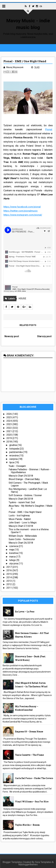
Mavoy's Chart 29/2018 (21, 476)
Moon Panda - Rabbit (20, 519)
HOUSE (22, 298)
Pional (49, 129)
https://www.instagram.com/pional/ (23, 215)
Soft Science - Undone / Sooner (25, 495)
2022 (9, 428)
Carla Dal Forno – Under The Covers (34, 778)
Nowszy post (12, 336)
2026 (9, 414)
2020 (9, 435)
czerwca (14, 546)
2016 (9, 570)
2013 (9, 581)
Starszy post (44, 336)
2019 (9, 438)
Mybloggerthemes (28, 864)
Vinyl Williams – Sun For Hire (32, 802)
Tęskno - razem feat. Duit (22, 502)
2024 (9, 421)
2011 (9, 588)
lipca (12, 462)
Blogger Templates (12, 862)
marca (13, 557)
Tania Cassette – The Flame (29, 755)
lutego (13, 560)
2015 (9, 574)
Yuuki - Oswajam (17, 466)
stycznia (14, 564)
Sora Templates (43, 862)
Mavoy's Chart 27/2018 (21, 526)
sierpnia (14, 459)
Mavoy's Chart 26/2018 (21, 543)
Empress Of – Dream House (29, 732)
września (14, 456)
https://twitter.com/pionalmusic (21, 211)
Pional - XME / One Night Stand (25, 512)
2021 (9, 431)
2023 (9, 424)
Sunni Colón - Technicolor (22, 539)
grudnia (13, 445)
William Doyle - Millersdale (23, 536)
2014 (9, 577)
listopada (14, 449)
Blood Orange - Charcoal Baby (24, 479)
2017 (9, 567)
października (16, 452)
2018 (9, 442)
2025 (9, 417)
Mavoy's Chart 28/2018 (21, 499)
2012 (9, 584)
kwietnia (14, 553)
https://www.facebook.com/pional (22, 207)
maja (12, 550)
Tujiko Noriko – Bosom (27, 825)
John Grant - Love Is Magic (23, 523)
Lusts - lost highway (19, 516)
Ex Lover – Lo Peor (25, 612)
